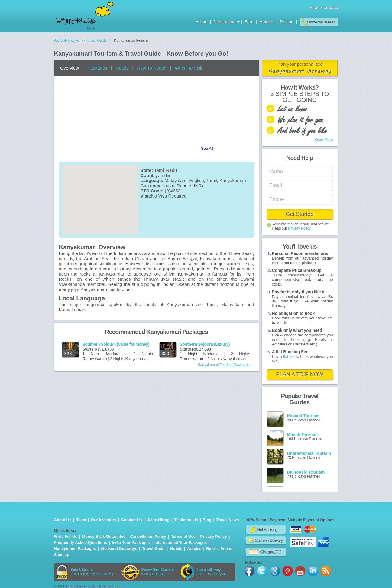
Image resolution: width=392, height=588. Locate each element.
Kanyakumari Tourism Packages (224, 365)
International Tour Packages (181, 542)
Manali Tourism (303, 435)
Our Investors (104, 520)
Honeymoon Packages (75, 549)
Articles (267, 22)
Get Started (300, 214)
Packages (97, 68)
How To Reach (152, 68)
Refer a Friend (219, 549)
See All (207, 148)
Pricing (287, 22)
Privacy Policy (299, 228)
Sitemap (62, 555)
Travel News (227, 520)
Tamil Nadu (165, 170)
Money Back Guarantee (104, 536)
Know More (324, 140)
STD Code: (152, 191)
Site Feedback (324, 7)
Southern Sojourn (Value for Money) (116, 344)
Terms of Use (183, 536)
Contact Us (132, 520)
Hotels (122, 68)
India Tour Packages (131, 542)
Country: (150, 175)
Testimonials (186, 520)
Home (202, 22)
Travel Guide (154, 549)
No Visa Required (169, 196)
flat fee (289, 356)
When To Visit (188, 68)
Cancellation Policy (148, 536)
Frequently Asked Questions (81, 542)
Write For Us (66, 536)
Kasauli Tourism (303, 416)
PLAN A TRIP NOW (300, 374)
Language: (152, 180)
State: (147, 170)
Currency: (151, 186)
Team (81, 520)
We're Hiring (158, 520)
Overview (70, 68)
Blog (250, 22)
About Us (63, 520)
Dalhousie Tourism (306, 472)
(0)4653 (173, 191)
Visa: (146, 196)
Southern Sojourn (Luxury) (205, 344)
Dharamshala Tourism (309, 453)
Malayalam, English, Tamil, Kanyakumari (205, 180)
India (165, 175)
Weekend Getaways (119, 549)
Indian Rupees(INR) (183, 186)
